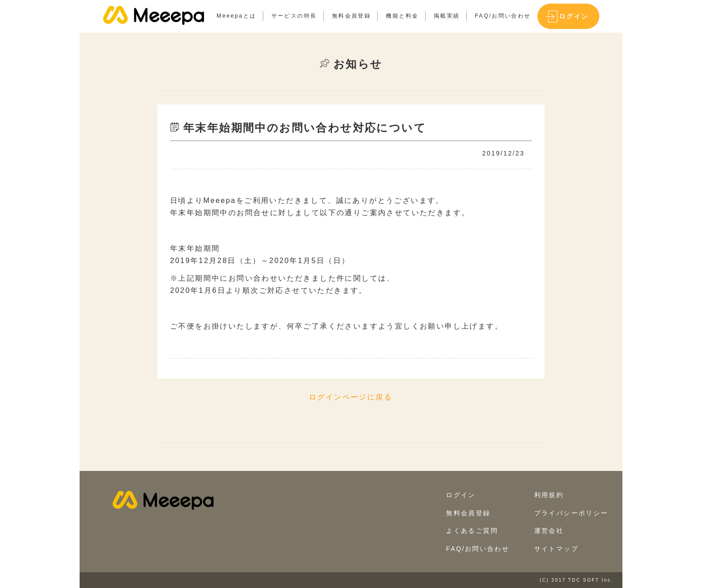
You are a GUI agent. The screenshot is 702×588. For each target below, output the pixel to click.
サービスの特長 (294, 16)
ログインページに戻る (351, 397)
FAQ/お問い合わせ (503, 16)
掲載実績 (447, 16)
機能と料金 (402, 16)
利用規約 (549, 495)
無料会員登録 (351, 16)
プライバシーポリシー (571, 513)
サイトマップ (556, 549)
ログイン (574, 16)
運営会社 (549, 531)
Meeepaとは (236, 16)
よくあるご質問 (472, 531)
